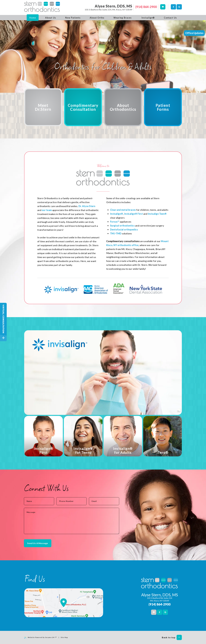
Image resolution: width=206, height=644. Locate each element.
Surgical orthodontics (122, 226)
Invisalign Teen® (157, 214)
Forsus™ (115, 222)
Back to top (172, 637)
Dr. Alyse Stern (87, 206)
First (140, 214)
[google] (179, 7)
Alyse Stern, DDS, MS (113, 6)
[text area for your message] (72, 521)
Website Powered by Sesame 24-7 (41, 638)
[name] (39, 501)
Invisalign (130, 214)
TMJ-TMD (116, 233)
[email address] (104, 501)
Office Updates (194, 33)
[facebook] (173, 7)
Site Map (64, 637)
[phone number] (71, 501)
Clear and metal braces (123, 210)
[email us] (163, 7)
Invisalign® (117, 214)
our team (47, 210)
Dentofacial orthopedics (124, 230)
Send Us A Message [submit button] (38, 543)
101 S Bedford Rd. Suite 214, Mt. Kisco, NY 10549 (108, 10)
